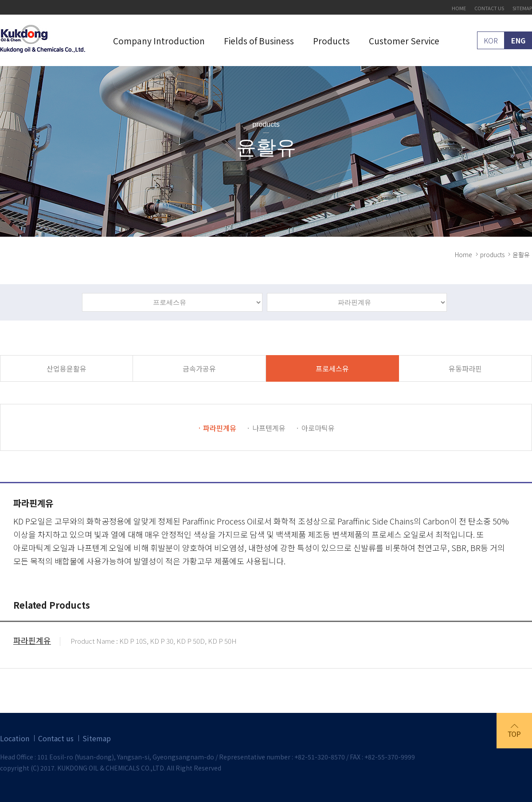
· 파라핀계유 (217, 428)
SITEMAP (522, 8)
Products (331, 41)
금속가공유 (199, 368)
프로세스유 (332, 368)
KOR (491, 40)
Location (15, 738)
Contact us (56, 738)
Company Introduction (159, 41)
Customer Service (404, 41)
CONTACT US (489, 8)
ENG (518, 40)
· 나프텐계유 (266, 428)
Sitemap (97, 738)
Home (464, 254)
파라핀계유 (32, 642)
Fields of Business (259, 41)
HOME (459, 8)
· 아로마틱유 (315, 428)
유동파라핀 (465, 368)
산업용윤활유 (66, 368)
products (492, 254)
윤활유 (521, 254)
